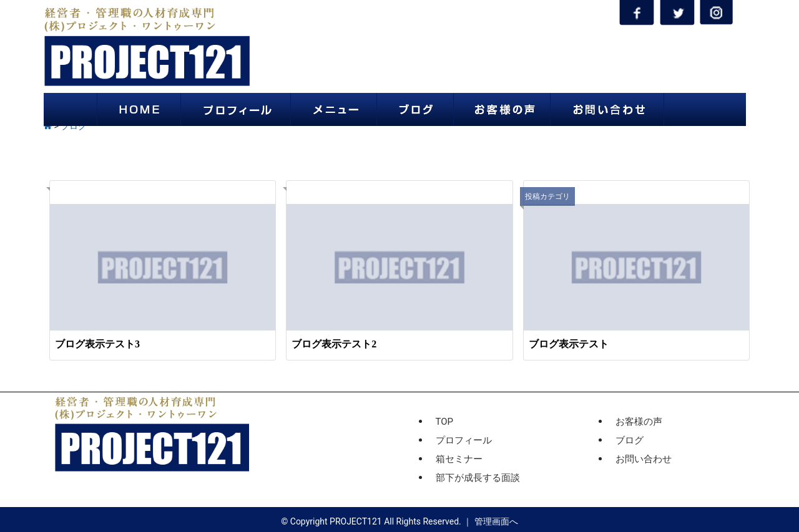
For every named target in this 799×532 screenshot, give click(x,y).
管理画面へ (496, 521)
